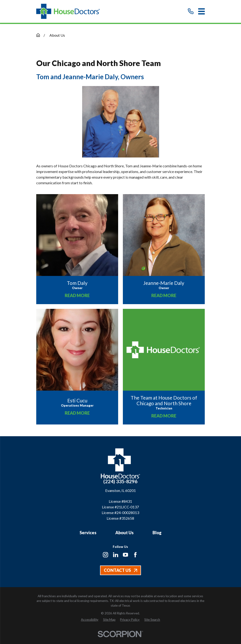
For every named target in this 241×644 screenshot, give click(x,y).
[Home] (68, 11)
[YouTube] (125, 555)
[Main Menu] (202, 11)
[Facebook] (135, 555)
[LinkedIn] (116, 555)
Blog (157, 533)
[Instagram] (105, 555)
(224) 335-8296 (120, 481)
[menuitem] (90, 620)
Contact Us (120, 570)
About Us (125, 533)
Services (88, 533)
